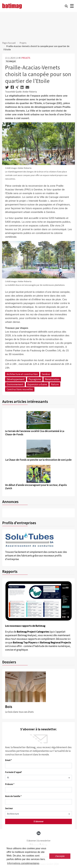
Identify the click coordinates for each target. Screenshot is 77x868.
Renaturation (52, 379)
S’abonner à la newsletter (39, 841)
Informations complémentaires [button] (23, 863)
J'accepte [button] (60, 856)
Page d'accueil (9, 43)
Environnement (15, 384)
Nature (55, 384)
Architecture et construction (22, 374)
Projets (23, 43)
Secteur (9, 808)
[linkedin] (39, 833)
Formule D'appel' (14, 772)
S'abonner (39, 821)
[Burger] (72, 6)
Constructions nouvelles (20, 389)
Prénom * (10, 784)
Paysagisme (35, 379)
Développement (16, 379)
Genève (46, 374)
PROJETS (26, 58)
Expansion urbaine (37, 384)
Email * (9, 760)
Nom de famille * (13, 796)
